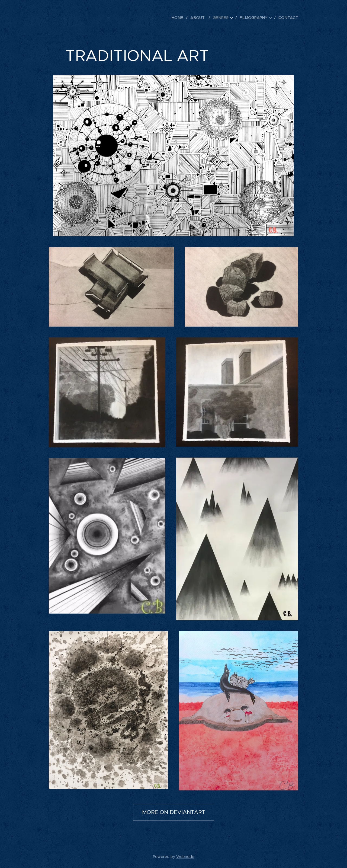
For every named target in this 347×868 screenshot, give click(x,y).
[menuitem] (181, 18)
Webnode (185, 857)
